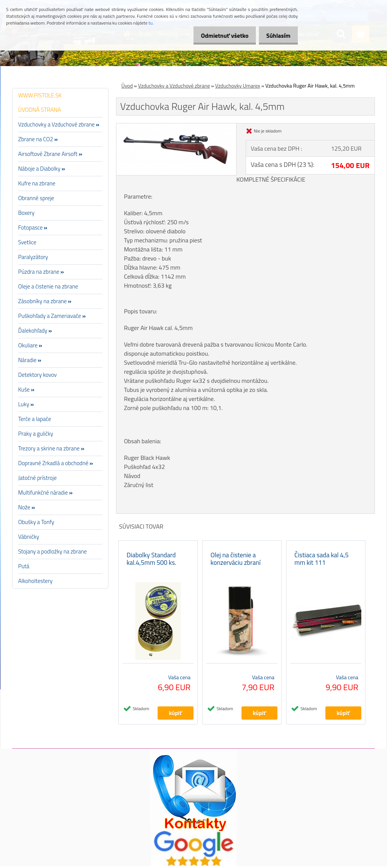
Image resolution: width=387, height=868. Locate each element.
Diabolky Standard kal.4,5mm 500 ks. (151, 561)
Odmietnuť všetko (218, 35)
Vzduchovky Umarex (238, 86)
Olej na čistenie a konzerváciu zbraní (236, 561)
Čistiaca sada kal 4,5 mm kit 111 (322, 561)
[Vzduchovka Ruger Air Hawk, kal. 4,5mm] (176, 126)
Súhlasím (276, 35)
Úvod (127, 86)
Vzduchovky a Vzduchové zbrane (174, 86)
